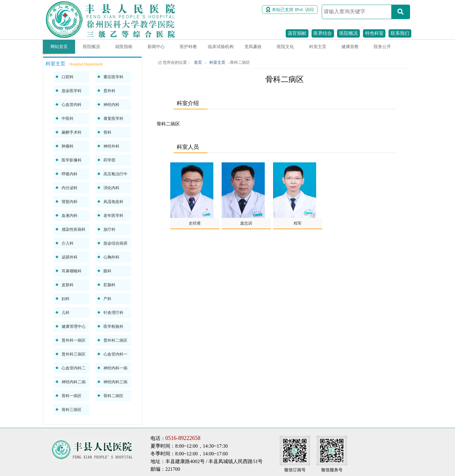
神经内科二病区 (74, 383)
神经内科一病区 (115, 370)
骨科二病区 (113, 396)
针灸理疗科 (113, 313)
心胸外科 (111, 257)
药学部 (109, 160)
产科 (107, 299)
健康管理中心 (74, 326)
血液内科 (70, 216)
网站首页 (59, 47)
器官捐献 (297, 33)
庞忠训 (246, 223)
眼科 (107, 271)
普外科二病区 (115, 340)
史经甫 (195, 223)
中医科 (68, 118)
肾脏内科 (70, 202)
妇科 (66, 299)
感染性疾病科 (74, 229)
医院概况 (348, 33)
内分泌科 (70, 188)
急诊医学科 (72, 91)
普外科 (109, 91)
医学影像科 (72, 160)
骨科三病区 (72, 410)
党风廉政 (253, 47)
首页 (198, 62)
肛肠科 (109, 285)
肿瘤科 (68, 146)
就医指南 (124, 47)
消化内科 (111, 188)
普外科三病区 (74, 354)
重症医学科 (113, 77)
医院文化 (285, 47)
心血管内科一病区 (115, 356)
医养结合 (323, 33)
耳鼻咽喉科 (72, 271)
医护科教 (188, 47)
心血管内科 (72, 105)
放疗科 (109, 229)
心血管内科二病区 (74, 370)
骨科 (107, 132)
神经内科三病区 (115, 383)
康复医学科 (113, 118)
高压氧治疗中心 (115, 175)
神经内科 (111, 105)
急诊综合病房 (115, 243)
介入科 (68, 243)
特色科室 (374, 33)
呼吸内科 (70, 174)
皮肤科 (68, 285)
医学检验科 (113, 326)
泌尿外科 (70, 257)
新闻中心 (156, 47)
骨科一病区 (72, 396)
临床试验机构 (221, 47)
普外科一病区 (74, 340)
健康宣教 (350, 47)
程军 (298, 223)
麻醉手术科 (72, 132)
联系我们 (400, 33)
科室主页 (318, 47)
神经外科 (111, 146)
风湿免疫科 (113, 202)
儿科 (66, 313)
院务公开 (382, 47)
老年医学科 (113, 216)
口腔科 (68, 77)
